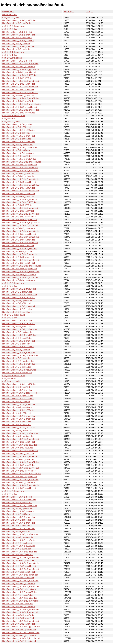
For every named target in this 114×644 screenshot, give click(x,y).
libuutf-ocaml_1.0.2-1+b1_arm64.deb (19, 101)
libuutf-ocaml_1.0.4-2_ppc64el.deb (18, 508)
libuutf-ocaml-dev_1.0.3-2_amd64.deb (19, 289)
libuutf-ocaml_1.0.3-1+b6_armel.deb (18, 257)
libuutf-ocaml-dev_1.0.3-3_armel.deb (19, 353)
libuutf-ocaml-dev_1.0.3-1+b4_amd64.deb (21, 260)
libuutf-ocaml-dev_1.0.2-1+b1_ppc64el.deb (21, 69)
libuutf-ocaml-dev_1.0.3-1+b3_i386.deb (20, 202)
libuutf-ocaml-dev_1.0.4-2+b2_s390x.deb (20, 601)
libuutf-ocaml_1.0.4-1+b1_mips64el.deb (20, 477)
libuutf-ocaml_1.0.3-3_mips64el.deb (18, 361)
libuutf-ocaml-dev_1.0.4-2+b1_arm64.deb (21, 558)
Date (88, 12)
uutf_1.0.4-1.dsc (10, 378)
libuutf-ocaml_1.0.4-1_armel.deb (17, 422)
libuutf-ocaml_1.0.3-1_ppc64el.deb (18, 145)
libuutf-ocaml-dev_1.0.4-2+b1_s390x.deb (20, 581)
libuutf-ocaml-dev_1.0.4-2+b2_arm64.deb (21, 609)
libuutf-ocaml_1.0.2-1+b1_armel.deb (18, 95)
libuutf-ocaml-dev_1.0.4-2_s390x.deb (19, 546)
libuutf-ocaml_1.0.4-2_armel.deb (17, 520)
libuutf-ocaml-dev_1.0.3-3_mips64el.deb (20, 355)
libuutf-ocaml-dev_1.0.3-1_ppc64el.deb (20, 147)
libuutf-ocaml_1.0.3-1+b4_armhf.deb (18, 246)
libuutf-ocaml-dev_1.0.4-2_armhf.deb (19, 529)
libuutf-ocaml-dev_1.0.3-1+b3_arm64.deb (21, 185)
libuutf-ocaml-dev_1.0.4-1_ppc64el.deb (20, 393)
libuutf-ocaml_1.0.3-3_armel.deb (17, 358)
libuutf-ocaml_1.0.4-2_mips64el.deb (18, 537)
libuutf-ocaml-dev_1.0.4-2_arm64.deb (19, 523)
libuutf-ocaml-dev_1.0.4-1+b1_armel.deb (20, 456)
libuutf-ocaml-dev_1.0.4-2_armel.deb (19, 517)
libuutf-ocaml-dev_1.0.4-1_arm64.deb (19, 404)
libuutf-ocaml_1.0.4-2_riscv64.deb (17, 543)
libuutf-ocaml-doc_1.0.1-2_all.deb (17, 32)
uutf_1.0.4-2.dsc (10, 494)
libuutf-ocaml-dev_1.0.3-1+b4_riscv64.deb (21, 272)
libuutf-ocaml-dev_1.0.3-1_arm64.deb (19, 136)
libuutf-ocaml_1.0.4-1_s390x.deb (17, 413)
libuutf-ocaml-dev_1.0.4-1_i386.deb (18, 399)
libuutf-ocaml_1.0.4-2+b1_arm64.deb (19, 560)
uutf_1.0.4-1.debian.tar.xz (14, 376)
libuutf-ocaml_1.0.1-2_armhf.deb (17, 49)
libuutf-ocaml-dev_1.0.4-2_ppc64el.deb (20, 506)
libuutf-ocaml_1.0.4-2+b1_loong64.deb (19, 641)
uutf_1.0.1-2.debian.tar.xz (14, 26)
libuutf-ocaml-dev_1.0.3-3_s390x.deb (19, 324)
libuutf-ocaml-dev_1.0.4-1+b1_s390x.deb (20, 480)
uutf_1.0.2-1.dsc (10, 55)
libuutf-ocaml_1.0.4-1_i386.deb (16, 402)
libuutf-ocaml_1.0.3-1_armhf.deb (17, 139)
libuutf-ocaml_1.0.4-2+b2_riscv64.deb (19, 635)
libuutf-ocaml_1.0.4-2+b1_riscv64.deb (19, 589)
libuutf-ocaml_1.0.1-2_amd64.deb (17, 23)
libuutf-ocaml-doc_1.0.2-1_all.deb (17, 61)
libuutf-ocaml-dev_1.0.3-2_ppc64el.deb (20, 295)
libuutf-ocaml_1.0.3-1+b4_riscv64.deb (19, 275)
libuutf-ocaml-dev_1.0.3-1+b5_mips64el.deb (22, 222)
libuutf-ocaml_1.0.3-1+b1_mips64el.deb (20, 165)
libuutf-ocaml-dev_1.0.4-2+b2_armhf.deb (20, 612)
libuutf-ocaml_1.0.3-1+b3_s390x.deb (18, 228)
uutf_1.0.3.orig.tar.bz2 (12, 121)
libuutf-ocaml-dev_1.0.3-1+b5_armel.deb (20, 199)
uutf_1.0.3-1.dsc (10, 119)
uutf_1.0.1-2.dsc (10, 29)
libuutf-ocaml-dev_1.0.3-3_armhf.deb (19, 364)
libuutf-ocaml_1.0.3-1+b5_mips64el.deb (20, 220)
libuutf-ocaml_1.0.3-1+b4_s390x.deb (18, 280)
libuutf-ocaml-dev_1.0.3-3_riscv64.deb (19, 370)
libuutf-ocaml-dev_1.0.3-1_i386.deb (18, 153)
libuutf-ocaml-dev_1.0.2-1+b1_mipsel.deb (21, 110)
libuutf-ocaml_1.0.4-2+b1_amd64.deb (19, 572)
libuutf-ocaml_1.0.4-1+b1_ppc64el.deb (19, 488)
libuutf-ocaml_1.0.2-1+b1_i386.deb (18, 78)
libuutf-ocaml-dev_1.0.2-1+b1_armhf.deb (20, 87)
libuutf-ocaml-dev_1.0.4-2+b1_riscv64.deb (21, 586)
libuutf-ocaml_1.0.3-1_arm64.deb (17, 133)
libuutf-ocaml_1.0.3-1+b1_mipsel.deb (19, 176)
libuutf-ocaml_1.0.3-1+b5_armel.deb (18, 196)
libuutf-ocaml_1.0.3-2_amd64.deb (17, 292)
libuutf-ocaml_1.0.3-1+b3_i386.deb (18, 205)
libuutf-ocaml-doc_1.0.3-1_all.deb (17, 124)
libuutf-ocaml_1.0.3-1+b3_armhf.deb (18, 211)
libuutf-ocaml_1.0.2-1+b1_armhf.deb (18, 90)
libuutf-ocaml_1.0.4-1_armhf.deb (17, 425)
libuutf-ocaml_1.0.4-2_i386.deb (16, 514)
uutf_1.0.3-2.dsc (10, 286)
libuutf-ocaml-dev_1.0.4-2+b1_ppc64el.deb (21, 563)
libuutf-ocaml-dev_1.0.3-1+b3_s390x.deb (20, 225)
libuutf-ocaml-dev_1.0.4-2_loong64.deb (20, 592)
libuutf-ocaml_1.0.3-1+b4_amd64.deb (19, 263)
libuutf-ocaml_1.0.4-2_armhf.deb (17, 531)
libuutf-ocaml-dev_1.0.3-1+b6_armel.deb (20, 254)
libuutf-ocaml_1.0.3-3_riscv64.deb (17, 373)
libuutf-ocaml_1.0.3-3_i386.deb (16, 350)
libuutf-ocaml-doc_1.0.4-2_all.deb (17, 497)
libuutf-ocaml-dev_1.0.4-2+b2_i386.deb (20, 598)
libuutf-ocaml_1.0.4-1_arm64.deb (17, 407)
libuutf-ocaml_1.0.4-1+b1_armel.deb (18, 459)
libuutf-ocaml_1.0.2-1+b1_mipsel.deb (19, 113)
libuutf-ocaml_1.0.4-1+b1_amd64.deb (19, 442)
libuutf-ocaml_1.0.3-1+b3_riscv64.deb (19, 217)
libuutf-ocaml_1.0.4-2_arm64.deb (17, 526)
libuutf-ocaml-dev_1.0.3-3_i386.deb (18, 347)
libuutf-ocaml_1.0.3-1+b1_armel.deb (18, 173)
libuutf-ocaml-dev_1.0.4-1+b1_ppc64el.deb (21, 485)
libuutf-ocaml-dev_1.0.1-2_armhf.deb (19, 46)
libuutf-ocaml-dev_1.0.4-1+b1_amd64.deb (21, 439)
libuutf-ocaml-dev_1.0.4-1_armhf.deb (19, 419)
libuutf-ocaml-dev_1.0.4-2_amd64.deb (19, 500)
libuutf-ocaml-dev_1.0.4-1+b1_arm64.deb (21, 462)
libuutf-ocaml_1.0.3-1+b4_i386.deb (18, 251)
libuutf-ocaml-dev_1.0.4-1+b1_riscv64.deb (21, 468)
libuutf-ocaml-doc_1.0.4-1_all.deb (17, 390)
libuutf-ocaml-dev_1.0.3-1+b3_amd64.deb (21, 191)
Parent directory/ (10, 15)
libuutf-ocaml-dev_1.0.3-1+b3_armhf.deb (20, 208)
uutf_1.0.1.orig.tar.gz (11, 17)
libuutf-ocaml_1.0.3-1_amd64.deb (17, 156)
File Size (68, 12)
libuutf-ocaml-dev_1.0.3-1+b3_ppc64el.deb (21, 179)
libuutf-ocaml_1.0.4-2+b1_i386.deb (18, 555)
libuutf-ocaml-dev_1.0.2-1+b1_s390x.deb (20, 64)
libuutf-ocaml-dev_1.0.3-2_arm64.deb (19, 306)
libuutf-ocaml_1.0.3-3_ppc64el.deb (18, 332)
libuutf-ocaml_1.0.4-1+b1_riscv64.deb (19, 471)
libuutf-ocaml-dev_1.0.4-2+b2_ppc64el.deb (21, 627)
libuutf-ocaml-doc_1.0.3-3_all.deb (17, 321)
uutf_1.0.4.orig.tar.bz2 (12, 381)
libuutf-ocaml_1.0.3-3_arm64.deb (17, 344)
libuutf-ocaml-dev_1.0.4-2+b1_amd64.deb (21, 569)
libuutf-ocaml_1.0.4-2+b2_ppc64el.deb (19, 630)
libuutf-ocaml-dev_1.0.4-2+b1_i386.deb (20, 552)
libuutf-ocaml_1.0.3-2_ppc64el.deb (18, 300)
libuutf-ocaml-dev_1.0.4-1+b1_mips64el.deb (22, 474)
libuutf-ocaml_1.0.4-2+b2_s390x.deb (18, 607)
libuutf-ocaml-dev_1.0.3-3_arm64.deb (19, 341)
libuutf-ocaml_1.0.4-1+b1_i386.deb (18, 448)
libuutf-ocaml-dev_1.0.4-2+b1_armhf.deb (20, 575)
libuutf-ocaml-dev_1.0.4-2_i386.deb (18, 511)
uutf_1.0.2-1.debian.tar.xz (14, 52)
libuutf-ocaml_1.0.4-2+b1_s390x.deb (18, 584)
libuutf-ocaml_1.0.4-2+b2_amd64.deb (19, 624)
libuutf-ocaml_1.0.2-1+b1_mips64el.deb (20, 107)
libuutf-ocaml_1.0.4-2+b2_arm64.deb (19, 615)
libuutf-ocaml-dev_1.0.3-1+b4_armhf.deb (20, 243)
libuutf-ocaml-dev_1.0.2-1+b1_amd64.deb (21, 81)
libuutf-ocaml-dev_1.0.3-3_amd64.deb (19, 335)
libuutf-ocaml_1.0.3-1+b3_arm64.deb (19, 188)
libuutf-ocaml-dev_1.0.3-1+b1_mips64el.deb (22, 162)
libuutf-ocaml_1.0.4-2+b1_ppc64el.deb (19, 566)
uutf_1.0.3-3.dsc (10, 318)
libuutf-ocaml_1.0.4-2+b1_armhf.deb (18, 578)
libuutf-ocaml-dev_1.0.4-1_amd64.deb (19, 384)
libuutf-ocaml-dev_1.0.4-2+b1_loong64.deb (21, 638)
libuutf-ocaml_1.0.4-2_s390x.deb (17, 549)
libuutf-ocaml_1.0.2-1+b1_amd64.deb (19, 84)
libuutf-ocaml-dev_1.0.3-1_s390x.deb (19, 130)
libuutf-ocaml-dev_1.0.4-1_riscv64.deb (19, 427)
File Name (7, 12)
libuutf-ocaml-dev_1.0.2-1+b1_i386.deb (20, 75)
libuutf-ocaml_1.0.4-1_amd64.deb (17, 387)
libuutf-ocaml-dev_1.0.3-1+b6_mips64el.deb (22, 266)
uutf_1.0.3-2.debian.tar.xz (14, 283)
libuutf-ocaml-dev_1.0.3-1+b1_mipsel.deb (21, 171)
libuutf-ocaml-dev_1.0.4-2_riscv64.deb (19, 540)
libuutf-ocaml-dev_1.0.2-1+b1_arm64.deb (21, 98)
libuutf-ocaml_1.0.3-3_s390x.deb (17, 326)
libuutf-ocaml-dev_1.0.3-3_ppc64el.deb (20, 329)
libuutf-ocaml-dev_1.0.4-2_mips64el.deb (20, 534)
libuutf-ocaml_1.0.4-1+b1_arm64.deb (19, 465)
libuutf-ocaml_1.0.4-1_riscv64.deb (17, 430)
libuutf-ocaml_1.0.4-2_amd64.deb (17, 503)
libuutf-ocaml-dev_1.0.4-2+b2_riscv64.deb (21, 633)
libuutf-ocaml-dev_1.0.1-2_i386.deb (18, 41)
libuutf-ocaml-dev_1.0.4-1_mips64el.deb (20, 433)
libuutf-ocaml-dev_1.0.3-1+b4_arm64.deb (21, 237)
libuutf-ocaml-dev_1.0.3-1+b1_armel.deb (20, 168)
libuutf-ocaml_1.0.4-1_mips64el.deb (18, 436)
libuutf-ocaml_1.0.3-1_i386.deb (16, 150)
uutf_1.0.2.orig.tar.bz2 (12, 58)
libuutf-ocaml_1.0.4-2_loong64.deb (18, 595)
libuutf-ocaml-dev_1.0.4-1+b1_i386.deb (20, 445)
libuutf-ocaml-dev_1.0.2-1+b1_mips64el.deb (22, 104)
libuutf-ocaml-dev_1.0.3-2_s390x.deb (19, 298)
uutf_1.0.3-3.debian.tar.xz (14, 315)
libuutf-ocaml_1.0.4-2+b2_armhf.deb (18, 618)
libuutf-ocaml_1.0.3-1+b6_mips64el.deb (20, 269)
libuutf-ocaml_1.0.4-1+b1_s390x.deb (18, 482)
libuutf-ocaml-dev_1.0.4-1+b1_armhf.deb (20, 451)
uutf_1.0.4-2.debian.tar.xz (14, 491)
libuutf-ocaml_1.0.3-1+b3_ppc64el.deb (19, 182)
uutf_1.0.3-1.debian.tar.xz (14, 116)
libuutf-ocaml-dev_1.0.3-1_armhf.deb (19, 142)
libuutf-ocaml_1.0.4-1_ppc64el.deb (18, 396)
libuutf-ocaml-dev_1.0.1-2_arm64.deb (19, 35)
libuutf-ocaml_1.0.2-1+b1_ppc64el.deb (19, 72)
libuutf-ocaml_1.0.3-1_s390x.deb (17, 127)
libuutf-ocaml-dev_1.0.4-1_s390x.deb (19, 410)
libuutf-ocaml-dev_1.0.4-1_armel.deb (19, 416)
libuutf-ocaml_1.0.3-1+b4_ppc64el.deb (19, 234)
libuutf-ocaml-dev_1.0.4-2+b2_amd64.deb (21, 621)
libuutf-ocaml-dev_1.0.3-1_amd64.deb (19, 159)
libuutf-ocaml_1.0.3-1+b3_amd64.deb (19, 194)
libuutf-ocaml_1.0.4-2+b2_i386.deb (18, 604)
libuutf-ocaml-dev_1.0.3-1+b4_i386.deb (20, 249)
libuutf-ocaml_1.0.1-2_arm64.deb (17, 38)
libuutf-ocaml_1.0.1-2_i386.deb (16, 44)
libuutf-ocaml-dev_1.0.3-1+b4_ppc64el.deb (21, 231)
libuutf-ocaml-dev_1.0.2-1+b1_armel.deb (20, 93)
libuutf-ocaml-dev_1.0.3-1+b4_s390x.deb (20, 277)
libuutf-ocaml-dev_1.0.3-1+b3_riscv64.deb (21, 214)
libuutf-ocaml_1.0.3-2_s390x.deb (17, 303)
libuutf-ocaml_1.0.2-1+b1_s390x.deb (18, 67)
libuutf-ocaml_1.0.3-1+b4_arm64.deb (19, 240)
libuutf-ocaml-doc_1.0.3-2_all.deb (17, 309)
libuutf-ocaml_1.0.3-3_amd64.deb (17, 338)
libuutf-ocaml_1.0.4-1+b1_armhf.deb (18, 454)
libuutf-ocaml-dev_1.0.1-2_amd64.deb (19, 20)
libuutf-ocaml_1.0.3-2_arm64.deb (17, 312)
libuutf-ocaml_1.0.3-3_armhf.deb (17, 367)
